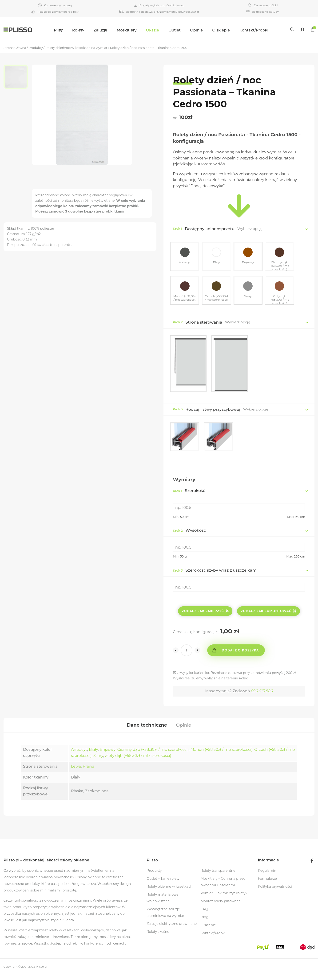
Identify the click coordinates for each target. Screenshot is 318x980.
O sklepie (232, 30)
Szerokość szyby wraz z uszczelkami (215, 574)
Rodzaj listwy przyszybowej (213, 412)
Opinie (207, 30)
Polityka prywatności (275, 892)
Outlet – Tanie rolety (163, 884)
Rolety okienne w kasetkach (169, 892)
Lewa (76, 772)
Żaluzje (100, 30)
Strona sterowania (204, 325)
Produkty (154, 876)
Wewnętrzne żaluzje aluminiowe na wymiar (165, 918)
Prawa (89, 772)
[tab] (146, 729)
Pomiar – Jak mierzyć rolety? (224, 899)
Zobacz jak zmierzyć (205, 614)
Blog (205, 922)
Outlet (185, 30)
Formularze (267, 884)
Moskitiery (131, 30)
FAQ (204, 914)
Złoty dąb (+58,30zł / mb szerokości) (138, 761)
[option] (18, 77)
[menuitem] (49, 29)
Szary (98, 761)
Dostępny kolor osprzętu (210, 229)
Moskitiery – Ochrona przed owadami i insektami (223, 887)
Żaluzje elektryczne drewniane (172, 929)
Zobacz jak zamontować (268, 614)
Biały (93, 755)
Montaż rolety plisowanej (221, 906)
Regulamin (267, 876)
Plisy (46, 30)
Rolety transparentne (218, 876)
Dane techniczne (146, 729)
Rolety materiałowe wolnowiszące (162, 903)
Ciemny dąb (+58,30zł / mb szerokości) (153, 755)
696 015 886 (262, 695)
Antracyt (79, 755)
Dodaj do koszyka (242, 654)
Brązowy (108, 755)
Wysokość (189, 534)
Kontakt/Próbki (264, 30)
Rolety (72, 30)
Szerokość (189, 494)
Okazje (163, 30)
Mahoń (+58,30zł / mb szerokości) (221, 755)
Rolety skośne (158, 937)
